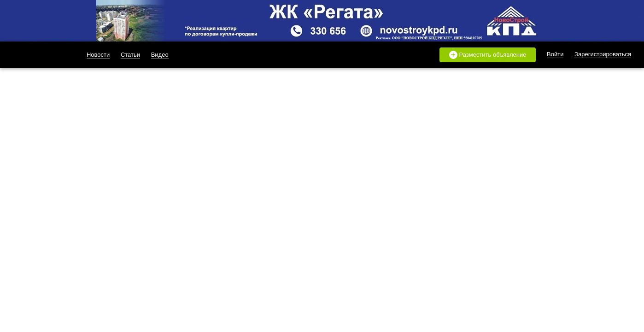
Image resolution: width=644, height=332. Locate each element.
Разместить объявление (488, 55)
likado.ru (38, 55)
